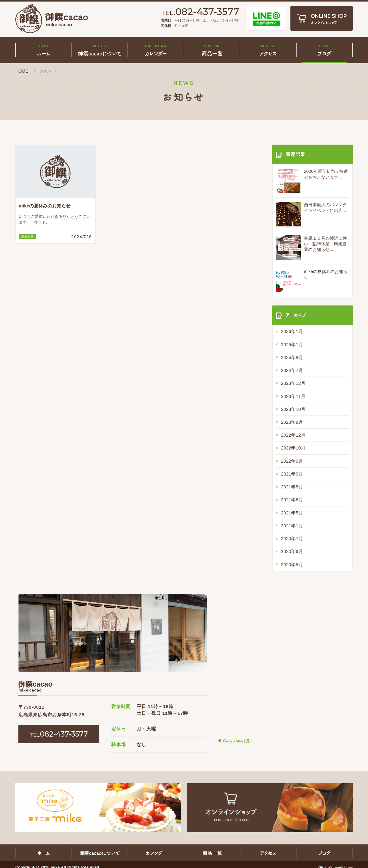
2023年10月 (293, 409)
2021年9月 (292, 474)
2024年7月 (292, 370)
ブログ (324, 853)
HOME (22, 71)
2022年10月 (293, 448)
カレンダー (156, 853)
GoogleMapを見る (238, 741)
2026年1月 (292, 331)
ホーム (44, 853)
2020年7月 (292, 538)
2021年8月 (292, 487)
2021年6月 (292, 500)
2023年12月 (293, 383)
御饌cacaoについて (100, 853)
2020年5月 (292, 565)
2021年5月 (292, 513)
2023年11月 (293, 396)
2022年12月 (293, 435)
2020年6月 (292, 551)
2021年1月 (292, 526)
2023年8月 (292, 422)
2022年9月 (292, 461)
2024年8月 (292, 357)
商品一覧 (212, 853)
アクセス (268, 853)
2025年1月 (292, 345)
